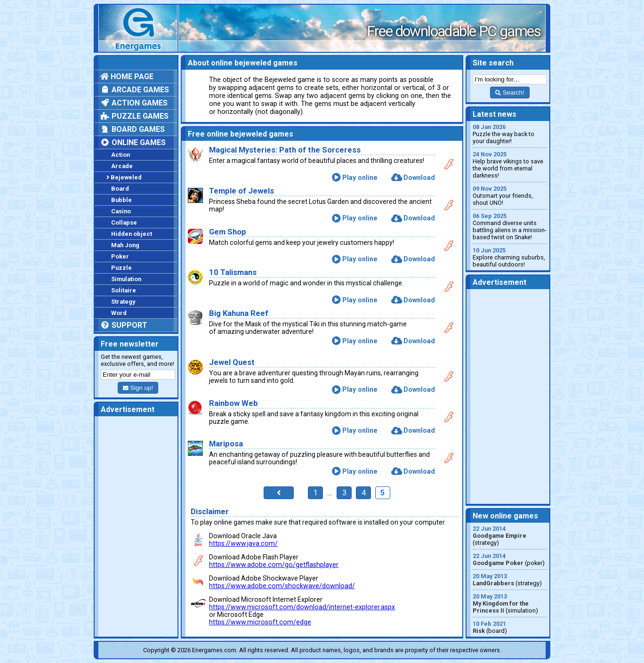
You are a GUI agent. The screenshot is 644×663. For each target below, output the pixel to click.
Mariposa (226, 444)
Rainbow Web (233, 403)
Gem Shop (228, 232)
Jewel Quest (232, 362)
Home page (127, 77)
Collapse (124, 222)
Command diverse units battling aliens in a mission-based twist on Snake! (510, 226)
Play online (355, 178)
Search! (510, 93)
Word (119, 313)
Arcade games (135, 90)
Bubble (121, 200)
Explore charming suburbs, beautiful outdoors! (510, 257)
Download (413, 178)
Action (121, 155)
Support (124, 325)
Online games (133, 142)
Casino (121, 211)
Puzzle (121, 268)
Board (120, 189)
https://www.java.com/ (243, 543)
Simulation (126, 279)
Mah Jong (125, 245)
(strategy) (510, 536)
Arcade (122, 166)
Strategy (123, 302)
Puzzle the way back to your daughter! (510, 134)
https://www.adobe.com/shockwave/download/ (282, 586)
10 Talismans (233, 272)
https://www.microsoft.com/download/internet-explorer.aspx (302, 607)
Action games (134, 103)
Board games (133, 129)
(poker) (510, 559)
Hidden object (132, 234)
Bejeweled (124, 177)
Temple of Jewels (241, 191)
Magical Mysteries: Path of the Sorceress (285, 150)
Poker (120, 256)
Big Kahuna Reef (239, 313)
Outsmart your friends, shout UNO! (510, 196)
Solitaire (124, 290)
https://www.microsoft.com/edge (260, 622)
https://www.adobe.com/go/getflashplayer (274, 565)
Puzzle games (134, 116)
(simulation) (510, 603)
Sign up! (138, 388)
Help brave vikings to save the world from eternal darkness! (510, 165)
